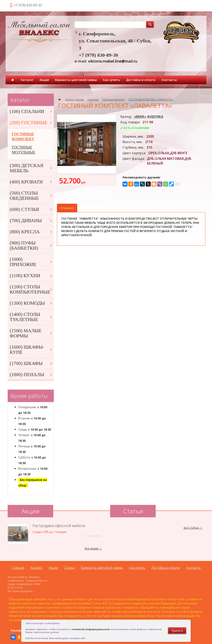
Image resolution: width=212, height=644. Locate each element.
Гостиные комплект (113, 99)
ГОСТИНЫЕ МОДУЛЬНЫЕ (24, 150)
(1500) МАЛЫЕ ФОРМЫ (31, 333)
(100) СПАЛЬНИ (31, 111)
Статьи (69, 568)
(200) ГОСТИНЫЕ (31, 123)
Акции (44, 80)
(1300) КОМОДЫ (31, 303)
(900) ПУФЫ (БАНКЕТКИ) (31, 246)
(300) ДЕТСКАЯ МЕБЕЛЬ (31, 168)
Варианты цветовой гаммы (76, 80)
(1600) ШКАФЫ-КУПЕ (31, 350)
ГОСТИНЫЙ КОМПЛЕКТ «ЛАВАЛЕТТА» (151, 99)
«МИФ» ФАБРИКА (149, 117)
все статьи (191, 528)
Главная (18, 568)
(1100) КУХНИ (31, 276)
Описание (67, 208)
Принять (177, 631)
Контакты (169, 80)
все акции (91, 548)
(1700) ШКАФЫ (31, 363)
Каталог (27, 80)
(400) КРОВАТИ (31, 182)
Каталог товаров (75, 99)
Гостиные (93, 99)
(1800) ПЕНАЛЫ (31, 375)
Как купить (111, 80)
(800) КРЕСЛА (31, 232)
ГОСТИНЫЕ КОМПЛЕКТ (23, 137)
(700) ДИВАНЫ (31, 221)
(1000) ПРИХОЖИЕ (31, 262)
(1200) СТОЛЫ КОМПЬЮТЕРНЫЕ (31, 289)
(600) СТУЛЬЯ (31, 209)
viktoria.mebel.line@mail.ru (113, 61)
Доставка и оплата (141, 80)
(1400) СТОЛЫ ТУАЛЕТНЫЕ (31, 317)
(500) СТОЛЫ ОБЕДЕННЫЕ (31, 196)
